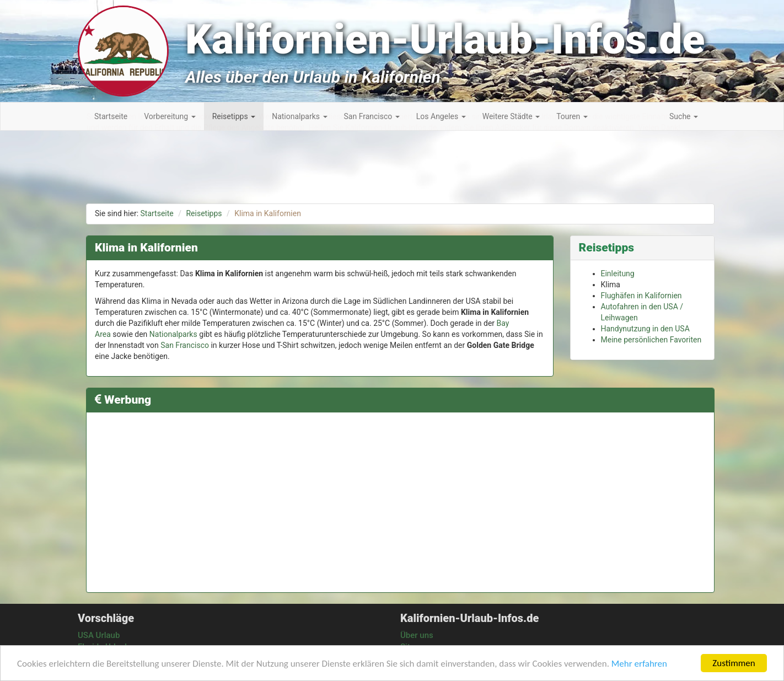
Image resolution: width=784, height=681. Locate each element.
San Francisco (185, 345)
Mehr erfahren (639, 664)
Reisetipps (204, 213)
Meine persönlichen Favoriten (651, 340)
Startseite (157, 213)
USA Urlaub (99, 635)
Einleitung (618, 274)
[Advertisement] (734, 303)
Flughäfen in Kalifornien (641, 296)
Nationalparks (173, 334)
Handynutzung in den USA (645, 329)
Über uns (417, 635)
